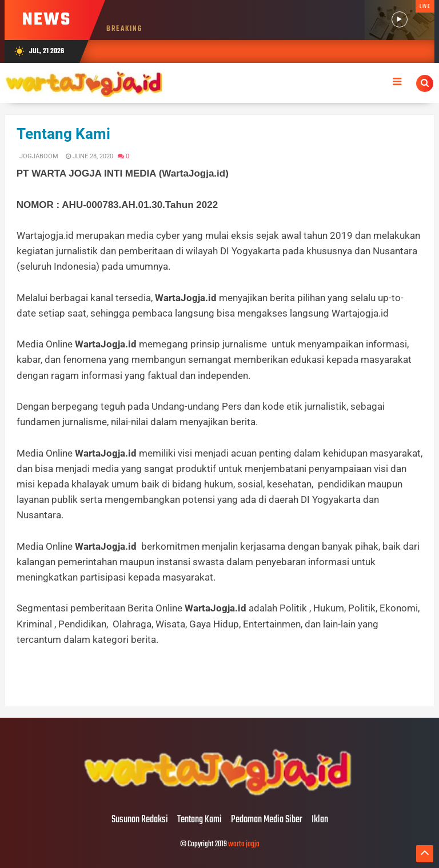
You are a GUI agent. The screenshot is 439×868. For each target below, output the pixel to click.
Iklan (320, 820)
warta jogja (244, 844)
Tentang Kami (63, 134)
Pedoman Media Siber (267, 820)
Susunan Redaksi (140, 820)
